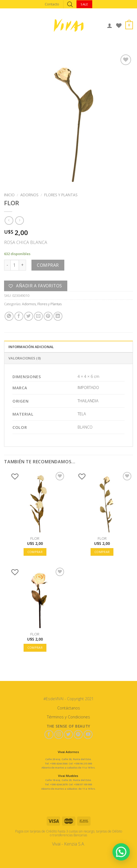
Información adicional (31, 347)
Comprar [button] (35, 552)
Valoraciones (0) (25, 358)
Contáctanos (69, 708)
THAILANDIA (88, 401)
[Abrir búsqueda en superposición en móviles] (70, 4)
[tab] (68, 346)
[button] (122, 854)
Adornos (29, 195)
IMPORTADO (88, 388)
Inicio (9, 195)
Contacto (52, 4)
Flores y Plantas (61, 195)
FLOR (35, 538)
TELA (82, 414)
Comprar (48, 265)
